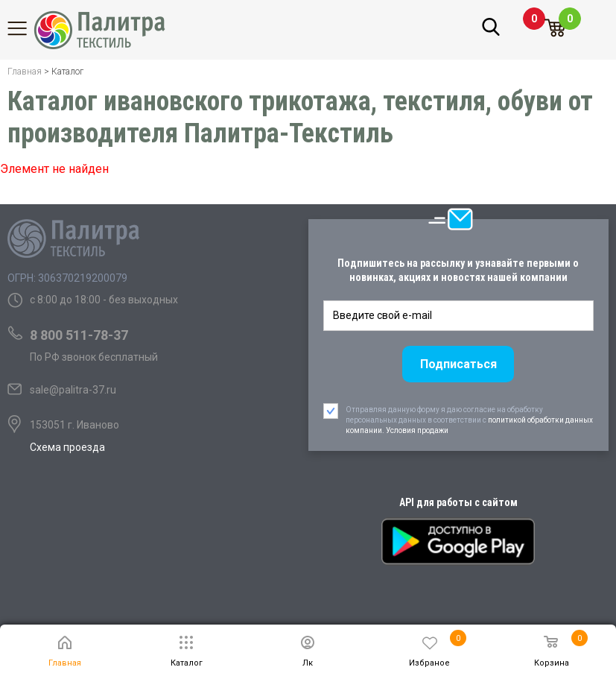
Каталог (26, 28)
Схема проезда (67, 447)
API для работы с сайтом (458, 502)
